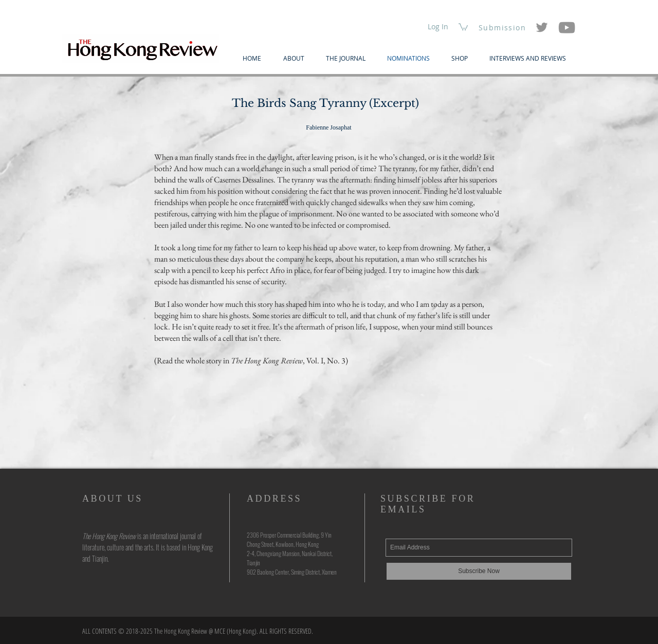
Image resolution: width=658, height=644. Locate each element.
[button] (463, 26)
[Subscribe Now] (479, 571)
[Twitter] (542, 27)
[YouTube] (567, 27)
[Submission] (503, 27)
